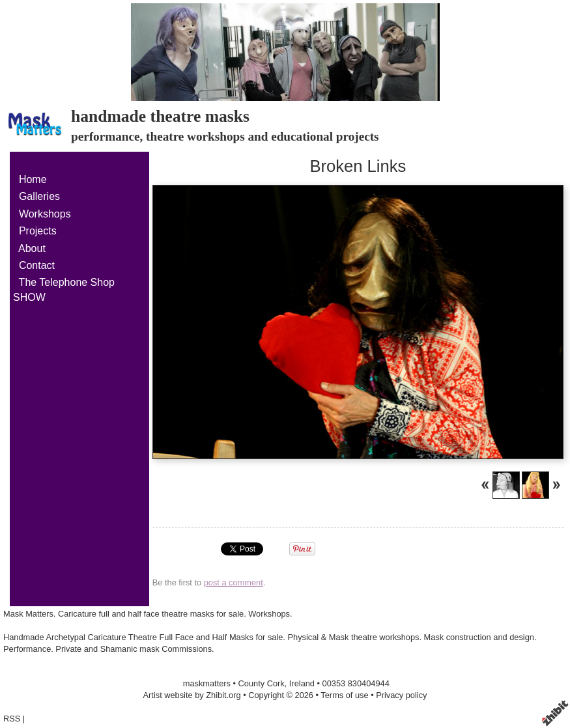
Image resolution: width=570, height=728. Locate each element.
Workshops (45, 214)
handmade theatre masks (160, 116)
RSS (12, 719)
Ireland (302, 683)
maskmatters (207, 683)
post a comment (234, 582)
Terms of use (344, 695)
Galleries (39, 196)
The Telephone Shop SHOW (64, 289)
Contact (37, 265)
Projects (38, 231)
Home (33, 179)
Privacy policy (401, 695)
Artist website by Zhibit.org (192, 695)
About (32, 248)
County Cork (262, 683)
